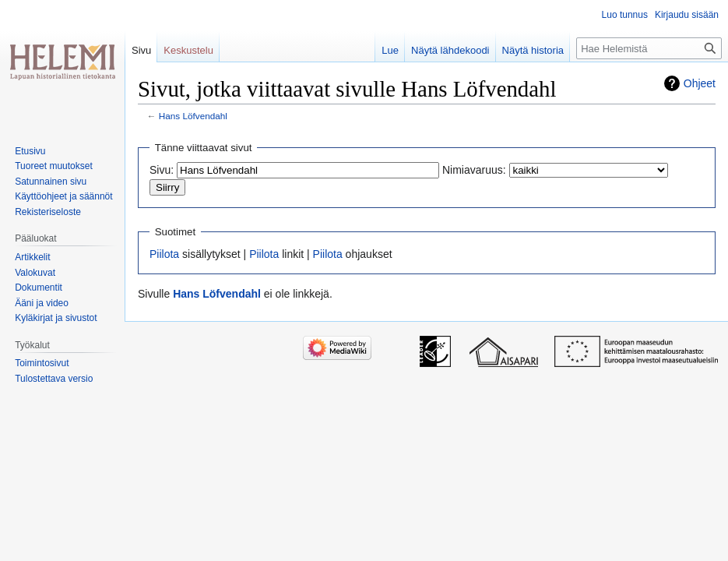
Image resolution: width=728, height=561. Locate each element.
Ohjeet (700, 83)
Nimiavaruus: (474, 170)
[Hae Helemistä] (649, 48)
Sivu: (162, 170)
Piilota (164, 254)
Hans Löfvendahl (193, 116)
